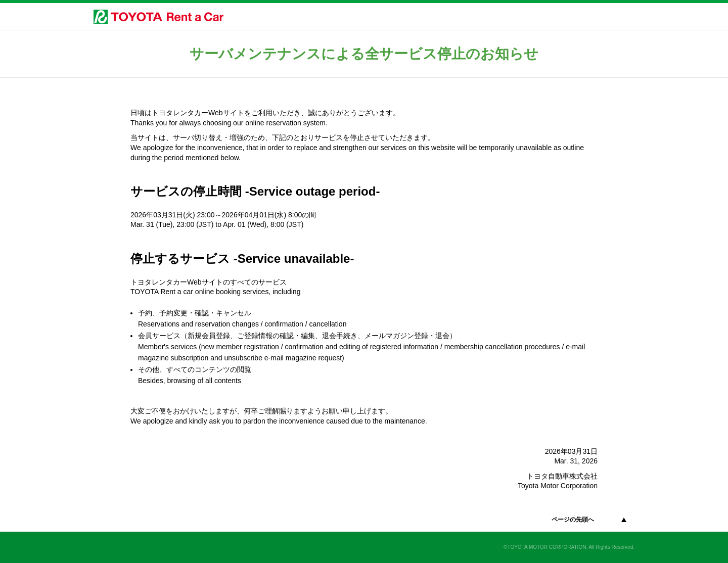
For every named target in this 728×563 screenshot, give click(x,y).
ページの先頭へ (573, 520)
